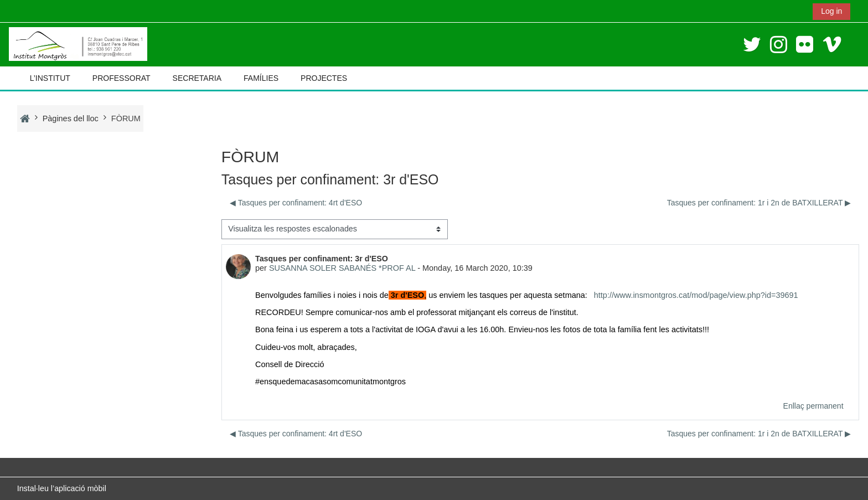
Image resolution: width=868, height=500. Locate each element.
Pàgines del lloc (71, 118)
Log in (831, 11)
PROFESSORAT (122, 78)
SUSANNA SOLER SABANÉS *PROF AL (342, 268)
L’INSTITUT (50, 78)
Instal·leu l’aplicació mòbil (62, 488)
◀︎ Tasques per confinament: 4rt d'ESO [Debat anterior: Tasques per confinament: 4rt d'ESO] (296, 203)
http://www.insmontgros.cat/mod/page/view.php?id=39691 (696, 295)
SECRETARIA (197, 78)
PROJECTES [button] (324, 78)
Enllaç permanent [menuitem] (813, 406)
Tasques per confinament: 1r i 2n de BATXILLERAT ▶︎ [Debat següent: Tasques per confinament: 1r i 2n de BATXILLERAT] (759, 203)
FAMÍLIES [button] (261, 78)
